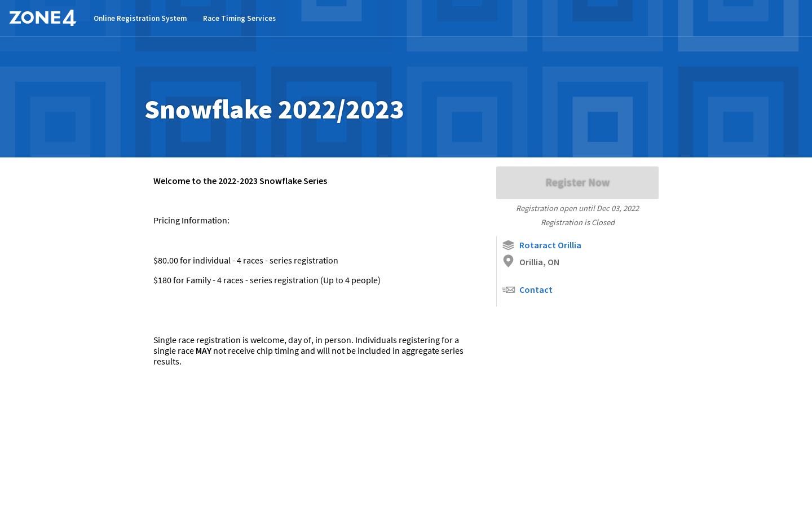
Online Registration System (140, 18)
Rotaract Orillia (541, 245)
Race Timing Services (239, 18)
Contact (527, 290)
